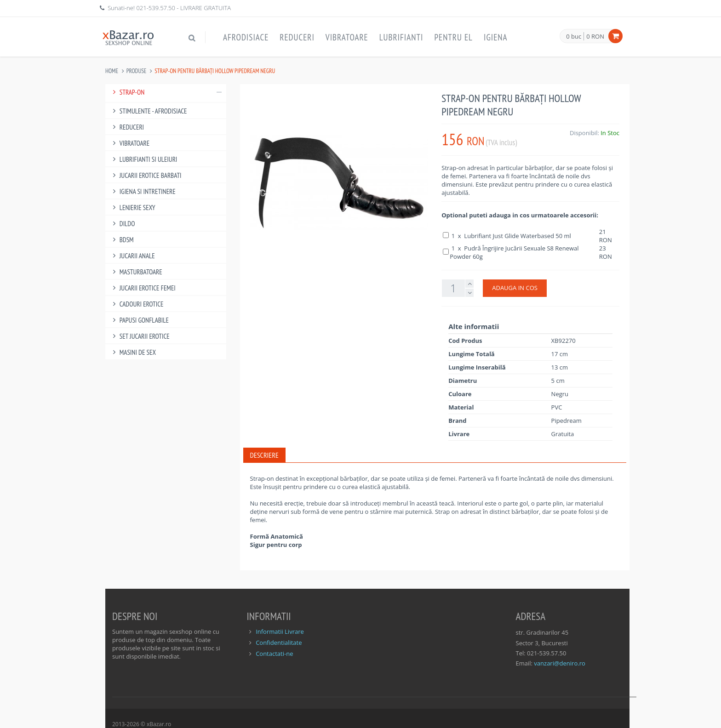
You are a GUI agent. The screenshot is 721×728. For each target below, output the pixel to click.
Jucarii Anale (132, 256)
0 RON (595, 36)
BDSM (122, 240)
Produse (137, 71)
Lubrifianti (401, 37)
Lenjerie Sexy (133, 208)
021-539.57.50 (156, 8)
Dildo (122, 224)
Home (112, 71)
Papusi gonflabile (139, 320)
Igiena (496, 37)
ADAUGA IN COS (515, 288)
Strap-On (166, 92)
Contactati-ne (274, 654)
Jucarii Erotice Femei (143, 288)
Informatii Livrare (280, 631)
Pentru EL (453, 37)
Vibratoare (347, 37)
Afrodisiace (246, 37)
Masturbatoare (136, 272)
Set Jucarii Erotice (140, 336)
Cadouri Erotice (137, 304)
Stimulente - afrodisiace (148, 111)
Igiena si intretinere (143, 191)
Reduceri (297, 37)
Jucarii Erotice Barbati (146, 175)
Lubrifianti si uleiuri (143, 159)
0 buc (574, 37)
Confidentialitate (279, 643)
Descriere (264, 455)
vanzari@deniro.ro (559, 663)
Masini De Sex (133, 352)
